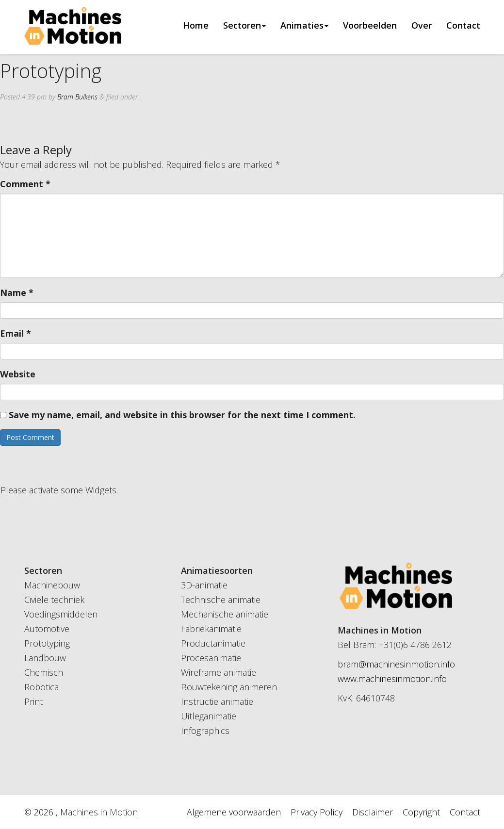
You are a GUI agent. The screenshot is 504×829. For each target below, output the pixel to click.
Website (18, 374)
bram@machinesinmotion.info (396, 664)
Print (33, 701)
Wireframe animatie (219, 672)
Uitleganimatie (209, 716)
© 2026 (40, 812)
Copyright (421, 812)
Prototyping (47, 643)
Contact (463, 26)
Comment (25, 184)
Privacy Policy (317, 812)
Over (422, 26)
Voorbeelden (370, 26)
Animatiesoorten (217, 570)
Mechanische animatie (225, 614)
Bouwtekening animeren (229, 687)
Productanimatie (213, 643)
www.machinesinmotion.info (392, 679)
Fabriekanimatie (211, 629)
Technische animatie (221, 600)
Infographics (205, 731)
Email (16, 333)
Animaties (304, 26)
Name (17, 293)
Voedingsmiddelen (61, 614)
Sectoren (244, 26)
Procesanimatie (211, 658)
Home (196, 26)
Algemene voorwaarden (234, 812)
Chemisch (44, 672)
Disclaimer (373, 812)
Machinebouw (52, 585)
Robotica (41, 687)
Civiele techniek (54, 600)
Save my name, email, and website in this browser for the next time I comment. (182, 415)
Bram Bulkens (77, 97)
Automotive (47, 629)
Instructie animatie (217, 701)
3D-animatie (204, 585)
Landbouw (45, 658)
